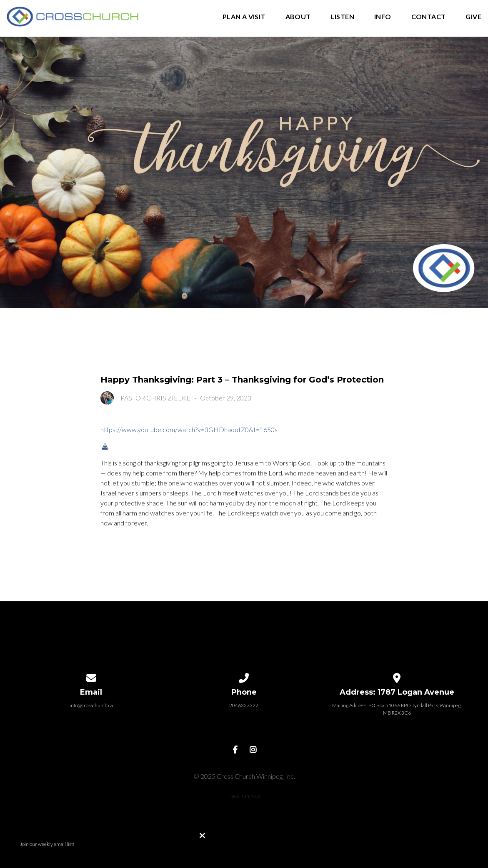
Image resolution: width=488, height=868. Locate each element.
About (298, 17)
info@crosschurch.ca (91, 705)
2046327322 (244, 705)
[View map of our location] (397, 677)
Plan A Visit (244, 17)
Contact (429, 17)
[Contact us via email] (91, 677)
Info (383, 17)
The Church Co (244, 796)
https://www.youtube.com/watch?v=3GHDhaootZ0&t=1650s (189, 429)
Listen (343, 17)
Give (473, 17)
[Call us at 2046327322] (244, 677)
